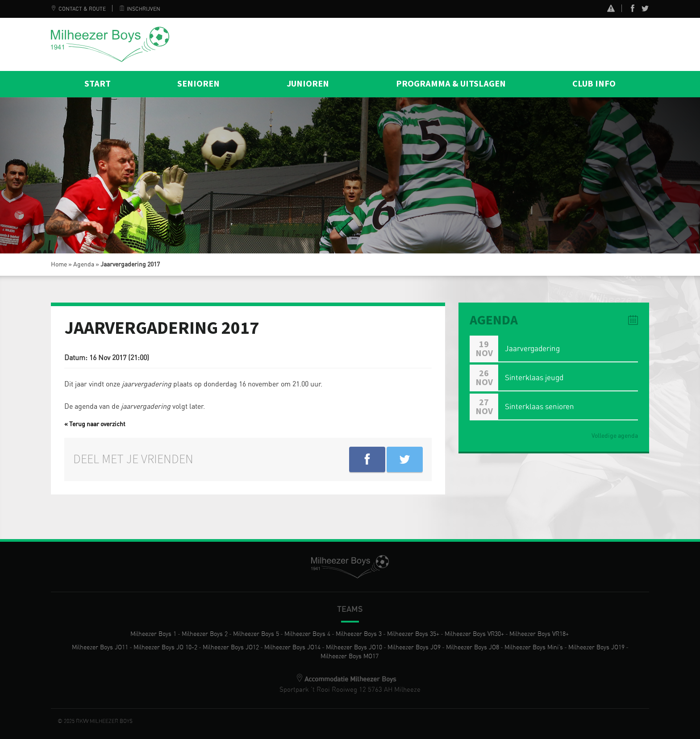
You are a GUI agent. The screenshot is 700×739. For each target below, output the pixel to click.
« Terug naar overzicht (95, 424)
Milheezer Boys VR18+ (539, 634)
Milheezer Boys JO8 (473, 648)
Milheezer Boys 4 (307, 634)
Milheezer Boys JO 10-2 (165, 648)
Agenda (84, 265)
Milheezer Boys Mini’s (534, 648)
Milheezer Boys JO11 (100, 648)
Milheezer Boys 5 (256, 634)
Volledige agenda (615, 436)
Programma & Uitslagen (451, 84)
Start (98, 84)
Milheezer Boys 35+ (413, 634)
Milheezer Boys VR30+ (474, 634)
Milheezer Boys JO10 (354, 648)
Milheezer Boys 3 (359, 634)
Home (59, 265)
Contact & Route (78, 9)
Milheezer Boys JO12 (231, 648)
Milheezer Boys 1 (153, 634)
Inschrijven (140, 9)
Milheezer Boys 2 (205, 634)
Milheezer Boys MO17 (350, 656)
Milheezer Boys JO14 (292, 648)
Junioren (308, 84)
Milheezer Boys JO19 (596, 648)
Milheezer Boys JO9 (414, 648)
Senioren (198, 84)
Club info (594, 84)
